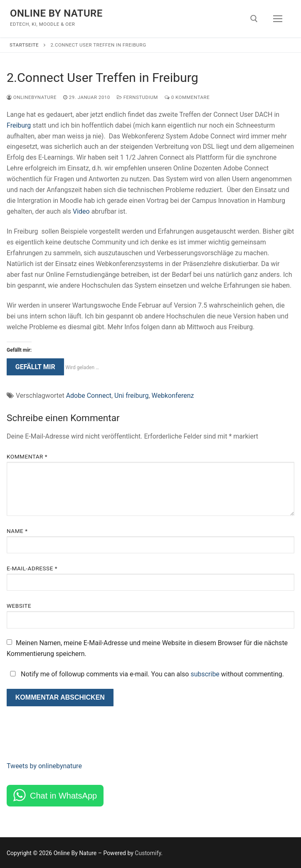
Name (17, 531)
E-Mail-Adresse (32, 568)
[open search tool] (254, 19)
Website (19, 606)
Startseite (24, 45)
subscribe (205, 674)
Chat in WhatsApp (63, 796)
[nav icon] (278, 19)
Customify (148, 853)
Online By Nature (56, 13)
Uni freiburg (131, 396)
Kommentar (27, 456)
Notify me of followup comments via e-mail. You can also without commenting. (145, 674)
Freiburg (19, 125)
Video (81, 211)
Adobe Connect (89, 396)
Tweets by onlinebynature (44, 766)
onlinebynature (32, 97)
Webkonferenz (173, 396)
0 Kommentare (187, 97)
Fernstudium (137, 97)
